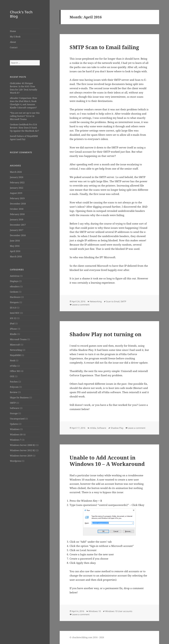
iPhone (13, 329)
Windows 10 (16, 435)
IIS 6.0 (13, 308)
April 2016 (15, 251)
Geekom (14, 292)
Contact (14, 47)
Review (14, 392)
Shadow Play (117, 428)
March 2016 (16, 257)
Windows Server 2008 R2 (23, 445)
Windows (15, 429)
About (13, 42)
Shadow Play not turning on (105, 334)
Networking (16, 350)
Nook (12, 361)
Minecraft (15, 345)
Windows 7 (16, 440)
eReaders (15, 287)
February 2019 (17, 198)
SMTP (13, 403)
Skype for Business (19, 398)
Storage (14, 413)
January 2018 (17, 220)
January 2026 (17, 177)
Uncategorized (17, 419)
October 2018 (17, 209)
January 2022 (17, 188)
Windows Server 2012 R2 (23, 450)
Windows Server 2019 (21, 456)
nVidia (13, 366)
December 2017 (18, 225)
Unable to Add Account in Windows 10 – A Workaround (107, 461)
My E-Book (15, 37)
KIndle (13, 334)
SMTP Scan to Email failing (104, 47)
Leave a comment (81, 305)
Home (13, 31)
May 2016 (15, 246)
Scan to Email (113, 301)
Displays (14, 281)
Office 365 (15, 371)
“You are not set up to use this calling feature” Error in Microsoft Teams (25, 116)
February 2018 (17, 214)
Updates (14, 424)
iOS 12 (13, 318)
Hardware (15, 297)
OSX (12, 376)
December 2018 (18, 204)
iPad (12, 324)
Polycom (14, 387)
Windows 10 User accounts (119, 611)
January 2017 (17, 230)
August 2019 (16, 193)
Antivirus (15, 276)
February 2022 (17, 183)
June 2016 (15, 241)
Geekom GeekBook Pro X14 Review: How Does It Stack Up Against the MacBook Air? (24, 128)
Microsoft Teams (18, 339)
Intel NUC (15, 313)
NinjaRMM (15, 355)
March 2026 (16, 172)
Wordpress (15, 461)
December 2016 (18, 235)
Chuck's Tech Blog (21, 14)
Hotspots (14, 302)
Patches (14, 382)
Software (15, 408)
